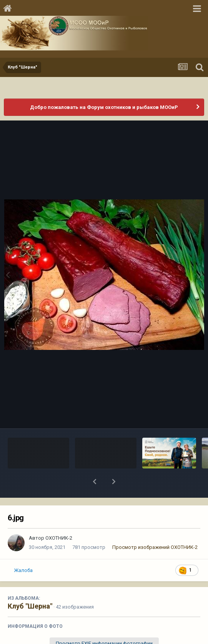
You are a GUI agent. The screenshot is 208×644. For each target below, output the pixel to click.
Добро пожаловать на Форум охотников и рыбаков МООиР (104, 107)
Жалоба (23, 550)
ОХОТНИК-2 (59, 518)
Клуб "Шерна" (30, 586)
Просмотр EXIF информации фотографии (104, 623)
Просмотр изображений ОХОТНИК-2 (155, 527)
